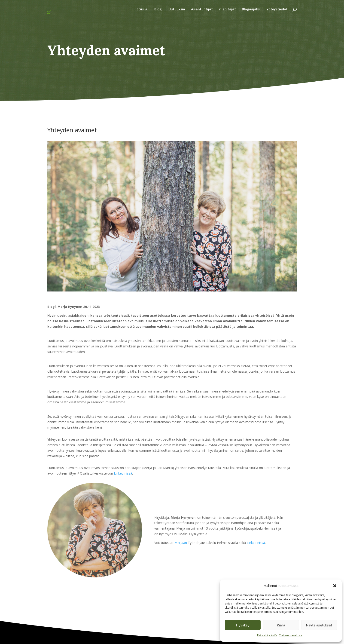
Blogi (158, 9)
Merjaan (180, 543)
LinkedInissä (123, 473)
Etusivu (142, 9)
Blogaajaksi (251, 9)
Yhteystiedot (277, 9)
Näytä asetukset (319, 625)
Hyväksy (243, 625)
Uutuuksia (177, 9)
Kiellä (281, 625)
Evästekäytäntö (267, 635)
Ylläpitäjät (227, 9)
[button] (335, 586)
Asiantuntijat (202, 9)
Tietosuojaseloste (291, 635)
